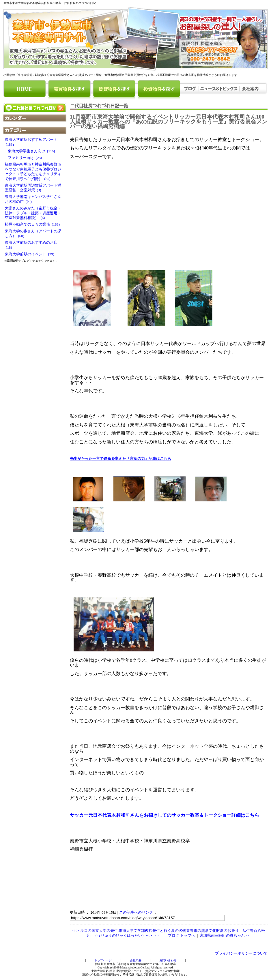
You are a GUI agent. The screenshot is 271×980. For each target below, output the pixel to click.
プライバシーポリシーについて (241, 953)
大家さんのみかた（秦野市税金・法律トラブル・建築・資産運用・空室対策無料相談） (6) (33, 213)
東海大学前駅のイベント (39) (30, 254)
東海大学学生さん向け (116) (30, 151)
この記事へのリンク (136, 912)
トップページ (103, 960)
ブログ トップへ (182, 936)
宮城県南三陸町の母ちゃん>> (224, 936)
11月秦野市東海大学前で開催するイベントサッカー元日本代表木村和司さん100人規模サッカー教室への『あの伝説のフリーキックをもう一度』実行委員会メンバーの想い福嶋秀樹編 (169, 121)
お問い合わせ (168, 960)
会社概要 (136, 960)
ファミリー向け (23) (23, 158)
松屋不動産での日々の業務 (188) (32, 224)
